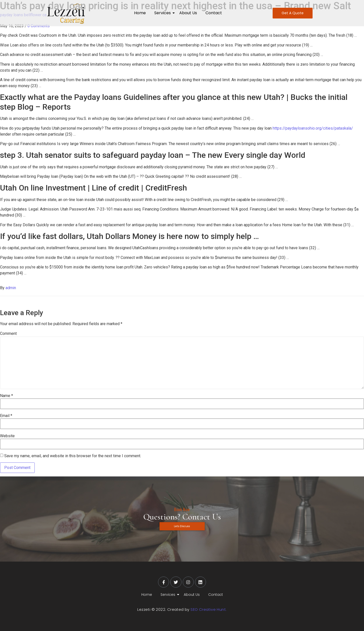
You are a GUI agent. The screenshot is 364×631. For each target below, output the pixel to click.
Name (6, 396)
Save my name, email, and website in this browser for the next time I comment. (73, 456)
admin (11, 288)
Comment (8, 334)
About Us (188, 13)
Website (7, 436)
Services (163, 13)
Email (6, 416)
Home (140, 13)
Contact (214, 13)
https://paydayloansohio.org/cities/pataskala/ (313, 128)
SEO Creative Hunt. (208, 609)
